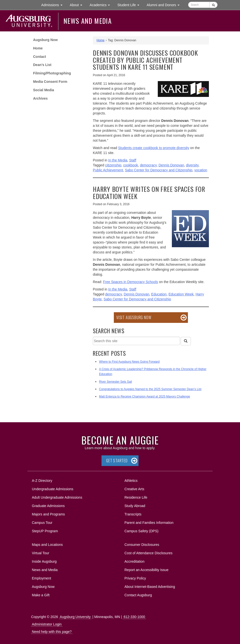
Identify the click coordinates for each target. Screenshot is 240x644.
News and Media (88, 21)
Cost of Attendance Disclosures (149, 553)
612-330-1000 (134, 617)
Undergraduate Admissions (53, 489)
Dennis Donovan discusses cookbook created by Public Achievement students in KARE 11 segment (145, 60)
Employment (41, 578)
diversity (192, 165)
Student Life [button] (130, 5)
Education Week (181, 294)
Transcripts (133, 514)
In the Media (118, 160)
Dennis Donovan (171, 165)
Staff (133, 160)
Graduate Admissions (48, 506)
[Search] (186, 341)
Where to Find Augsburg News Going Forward (129, 362)
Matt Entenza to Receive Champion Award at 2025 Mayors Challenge (145, 397)
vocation (201, 170)
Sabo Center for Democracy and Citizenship (159, 170)
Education (159, 294)
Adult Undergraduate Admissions (57, 497)
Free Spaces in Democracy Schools (130, 282)
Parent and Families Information (149, 523)
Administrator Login (47, 624)
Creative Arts (134, 489)
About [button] (78, 6)
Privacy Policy (135, 578)
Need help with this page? (52, 632)
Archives (40, 98)
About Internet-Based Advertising (150, 587)
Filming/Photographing (52, 73)
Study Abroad (135, 506)
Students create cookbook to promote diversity (154, 148)
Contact (40, 57)
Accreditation (134, 561)
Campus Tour (42, 523)
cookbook (131, 165)
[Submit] (213, 5)
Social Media (44, 90)
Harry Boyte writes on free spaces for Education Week (149, 193)
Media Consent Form (50, 82)
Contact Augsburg (138, 595)
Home (38, 48)
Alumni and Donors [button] (165, 5)
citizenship (113, 165)
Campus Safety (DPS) (141, 531)
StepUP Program (45, 531)
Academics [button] (102, 5)
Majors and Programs (48, 513)
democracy (148, 165)
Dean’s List (42, 65)
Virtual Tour (40, 553)
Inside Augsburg (44, 561)
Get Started (117, 461)
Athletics (131, 481)
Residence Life (136, 497)
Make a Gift (41, 595)
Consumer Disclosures (142, 545)
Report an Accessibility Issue (146, 570)
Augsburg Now (45, 40)
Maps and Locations (47, 545)
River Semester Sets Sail (115, 382)
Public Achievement (108, 170)
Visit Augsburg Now (134, 317)
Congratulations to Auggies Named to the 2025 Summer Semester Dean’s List (150, 389)
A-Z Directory (42, 481)
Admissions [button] (54, 5)
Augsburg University (75, 617)
